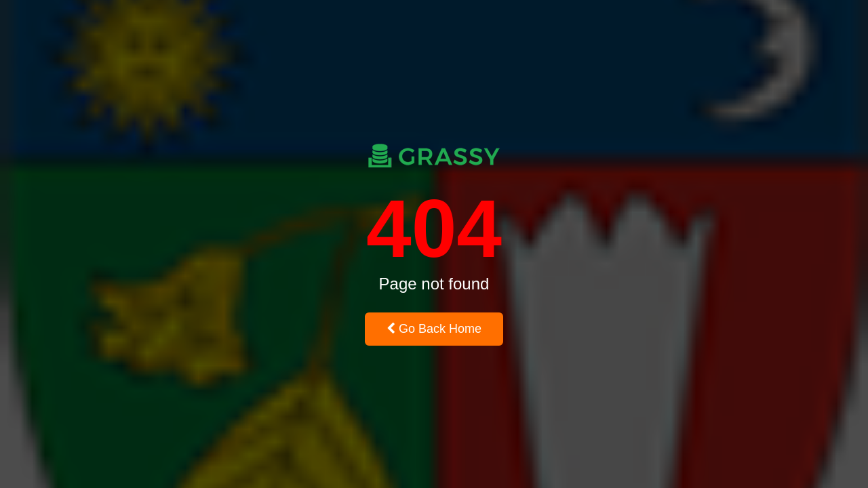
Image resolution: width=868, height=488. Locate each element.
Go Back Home (434, 329)
